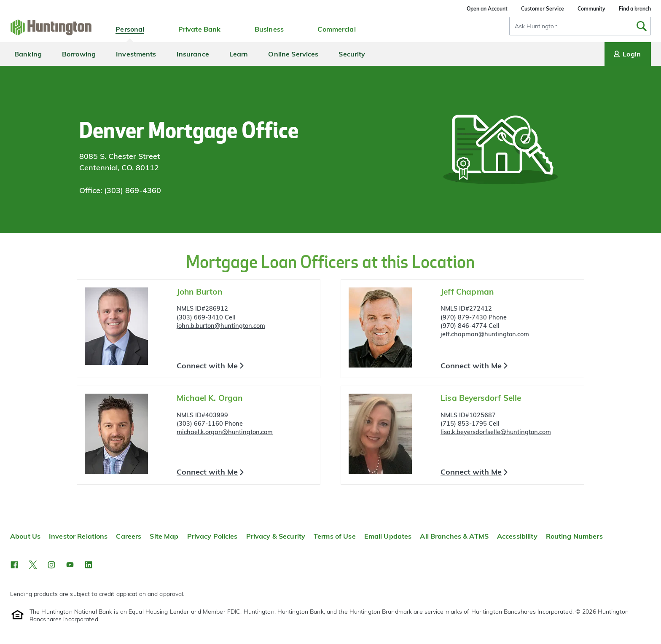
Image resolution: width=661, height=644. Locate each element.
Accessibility (517, 536)
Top (594, 511)
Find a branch (635, 9)
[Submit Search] (642, 26)
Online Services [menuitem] (293, 54)
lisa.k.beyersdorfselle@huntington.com (496, 432)
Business (269, 29)
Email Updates (388, 536)
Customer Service (543, 9)
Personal (130, 29)
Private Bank (200, 29)
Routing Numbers (574, 536)
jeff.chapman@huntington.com (485, 334)
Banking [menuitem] (28, 54)
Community (591, 9)
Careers (129, 536)
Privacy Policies (212, 536)
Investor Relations (78, 536)
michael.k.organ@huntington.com (225, 432)
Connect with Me (207, 366)
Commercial (336, 29)
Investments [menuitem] (136, 54)
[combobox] (580, 26)
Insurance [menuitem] (193, 54)
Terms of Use (335, 536)
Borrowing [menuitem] (79, 54)
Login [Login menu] (626, 54)
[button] (14, 565)
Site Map (164, 536)
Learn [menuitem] (239, 54)
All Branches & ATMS (454, 536)
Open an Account (487, 9)
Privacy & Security (276, 536)
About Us (25, 536)
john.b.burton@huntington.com (221, 326)
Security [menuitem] (352, 54)
